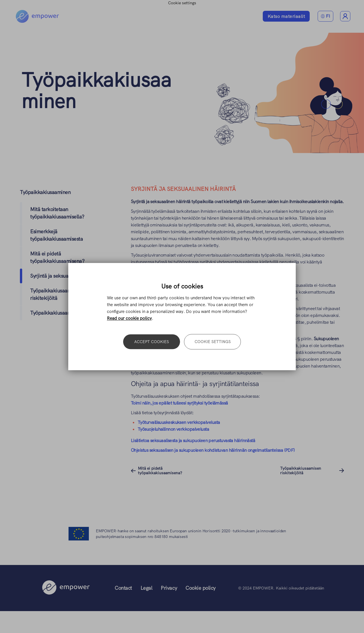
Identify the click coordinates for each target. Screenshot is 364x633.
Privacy (169, 588)
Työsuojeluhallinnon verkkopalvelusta (173, 429)
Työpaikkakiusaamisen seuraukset (68, 313)
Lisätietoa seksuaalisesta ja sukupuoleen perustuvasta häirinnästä (193, 441)
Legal (146, 588)
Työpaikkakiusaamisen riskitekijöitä (301, 471)
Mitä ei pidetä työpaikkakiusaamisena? (160, 471)
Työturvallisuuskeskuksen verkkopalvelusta (179, 422)
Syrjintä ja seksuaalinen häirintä (65, 276)
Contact (123, 588)
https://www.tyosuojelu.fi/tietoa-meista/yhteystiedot (181, 276)
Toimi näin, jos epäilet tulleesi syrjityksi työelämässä (179, 403)
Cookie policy (200, 588)
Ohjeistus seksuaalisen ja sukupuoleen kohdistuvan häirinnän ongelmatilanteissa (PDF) (213, 450)
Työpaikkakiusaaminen (96, 90)
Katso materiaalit (286, 16)
